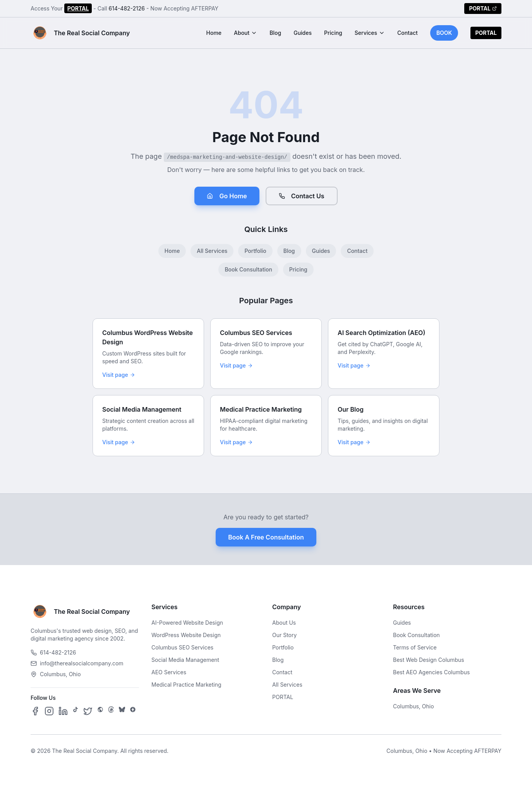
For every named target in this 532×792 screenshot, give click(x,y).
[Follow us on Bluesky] (122, 711)
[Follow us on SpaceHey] (100, 711)
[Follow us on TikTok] (76, 711)
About (245, 33)
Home (214, 33)
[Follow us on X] (88, 711)
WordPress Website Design (186, 635)
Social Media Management (185, 660)
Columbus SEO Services (182, 647)
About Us (284, 623)
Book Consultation (248, 269)
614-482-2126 (127, 8)
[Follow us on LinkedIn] (63, 711)
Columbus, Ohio (414, 706)
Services (370, 33)
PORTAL (78, 8)
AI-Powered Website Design (187, 623)
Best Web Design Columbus (429, 660)
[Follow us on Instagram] (49, 711)
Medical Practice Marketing (186, 685)
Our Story (284, 635)
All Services (212, 251)
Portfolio (255, 251)
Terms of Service (415, 647)
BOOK (444, 33)
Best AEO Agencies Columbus (431, 672)
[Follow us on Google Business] (133, 711)
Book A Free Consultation (266, 537)
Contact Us (302, 196)
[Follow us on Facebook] (35, 711)
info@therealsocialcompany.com (77, 663)
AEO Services (169, 672)
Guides (303, 33)
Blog (275, 33)
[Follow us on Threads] (111, 711)
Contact (408, 33)
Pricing (333, 33)
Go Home (227, 196)
